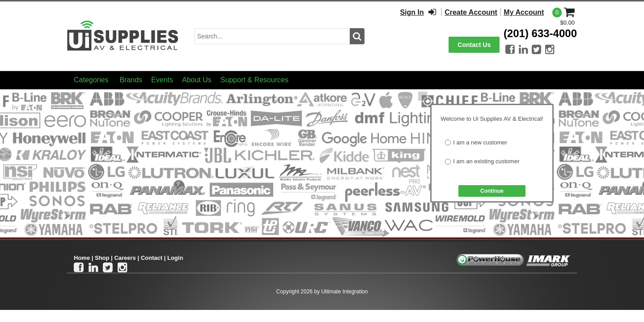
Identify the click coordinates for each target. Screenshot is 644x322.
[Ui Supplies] (123, 36)
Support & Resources (254, 80)
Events (162, 80)
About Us (197, 80)
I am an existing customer (486, 161)
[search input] (272, 36)
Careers (125, 258)
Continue (492, 191)
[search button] (357, 36)
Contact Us (474, 45)
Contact (152, 258)
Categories (91, 80)
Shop (102, 258)
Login (175, 258)
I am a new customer (480, 142)
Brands (131, 80)
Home (82, 258)
